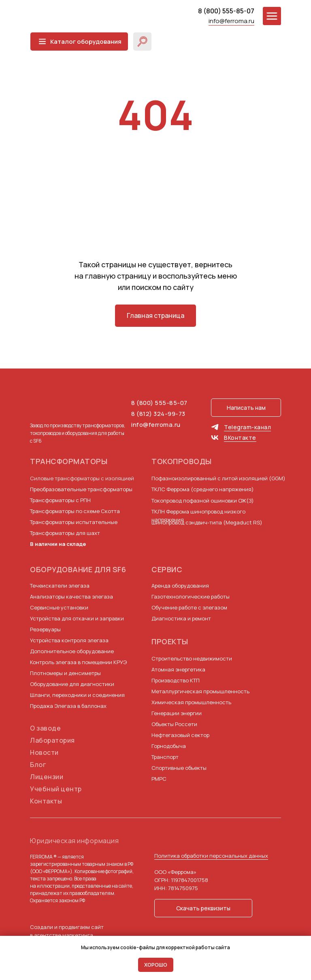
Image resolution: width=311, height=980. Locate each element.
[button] (246, 408)
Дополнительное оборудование (72, 651)
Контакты (46, 801)
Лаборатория (52, 740)
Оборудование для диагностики (72, 684)
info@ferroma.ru (231, 21)
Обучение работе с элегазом (189, 607)
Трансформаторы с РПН (60, 500)
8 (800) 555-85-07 (226, 11)
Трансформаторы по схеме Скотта (75, 511)
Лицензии (47, 777)
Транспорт (165, 757)
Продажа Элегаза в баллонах (68, 706)
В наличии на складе (58, 544)
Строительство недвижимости (192, 658)
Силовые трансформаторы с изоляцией (82, 478)
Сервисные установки (59, 607)
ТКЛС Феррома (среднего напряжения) (203, 489)
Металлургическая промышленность (200, 691)
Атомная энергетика (178, 669)
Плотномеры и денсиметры (65, 673)
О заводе (45, 728)
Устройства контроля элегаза (69, 640)
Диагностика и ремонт (181, 618)
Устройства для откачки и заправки (77, 618)
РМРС (159, 779)
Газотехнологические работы (191, 597)
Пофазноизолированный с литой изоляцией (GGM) (218, 478)
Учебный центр (56, 789)
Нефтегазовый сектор (180, 735)
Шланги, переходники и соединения (77, 695)
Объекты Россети (174, 724)
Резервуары (45, 629)
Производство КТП (176, 680)
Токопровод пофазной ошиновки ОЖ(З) (203, 501)
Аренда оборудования (180, 586)
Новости (44, 752)
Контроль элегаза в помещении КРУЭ (78, 662)
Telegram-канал (247, 427)
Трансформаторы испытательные (74, 522)
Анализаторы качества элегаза (71, 597)
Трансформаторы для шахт (65, 533)
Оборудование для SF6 (78, 569)
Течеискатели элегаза (60, 586)
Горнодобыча (169, 746)
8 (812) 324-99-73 (158, 414)
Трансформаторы (69, 461)
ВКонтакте (240, 438)
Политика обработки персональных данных (211, 856)
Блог (38, 765)
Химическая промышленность (191, 702)
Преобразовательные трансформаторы (81, 489)
